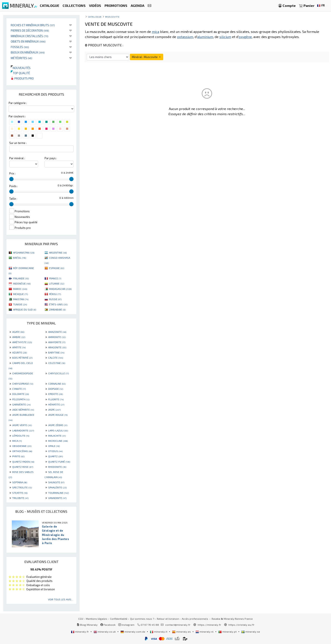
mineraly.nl (205, 632)
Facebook (108, 625)
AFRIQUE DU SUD (25, 309)
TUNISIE (20, 304)
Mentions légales (96, 619)
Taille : (13, 199)
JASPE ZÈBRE (58, 425)
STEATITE (20, 493)
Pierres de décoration (30, 30)
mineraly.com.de (133, 632)
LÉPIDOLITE (21, 436)
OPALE (54, 446)
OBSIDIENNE (22, 446)
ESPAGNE (57, 268)
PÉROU (55, 294)
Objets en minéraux (28, 41)
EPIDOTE (55, 394)
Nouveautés (21, 68)
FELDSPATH (21, 399)
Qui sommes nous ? (142, 619)
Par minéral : (17, 158)
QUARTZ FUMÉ (59, 462)
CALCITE (56, 358)
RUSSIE (55, 299)
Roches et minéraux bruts (33, 25)
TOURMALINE (59, 493)
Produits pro (22, 78)
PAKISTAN (21, 299)
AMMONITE (57, 337)
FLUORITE (56, 399)
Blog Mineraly (87, 625)
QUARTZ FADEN (23, 462)
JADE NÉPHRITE (23, 410)
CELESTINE (57, 363)
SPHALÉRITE (57, 487)
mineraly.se (251, 632)
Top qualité (20, 73)
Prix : (12, 173)
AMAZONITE (57, 332)
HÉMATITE (56, 404)
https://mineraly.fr (209, 625)
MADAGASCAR (60, 289)
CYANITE (19, 389)
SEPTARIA (20, 482)
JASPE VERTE (22, 425)
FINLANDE (21, 278)
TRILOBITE (20, 498)
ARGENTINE (58, 252)
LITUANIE (57, 283)
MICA (17, 441)
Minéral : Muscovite (147, 57)
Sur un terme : (18, 143)
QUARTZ (55, 456)
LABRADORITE (23, 430)
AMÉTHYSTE (22, 342)
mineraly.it (159, 632)
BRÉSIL (20, 258)
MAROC (20, 289)
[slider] (11, 179)
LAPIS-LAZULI (58, 430)
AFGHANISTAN (24, 252)
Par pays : (51, 158)
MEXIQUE (20, 294)
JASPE (54, 410)
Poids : (14, 186)
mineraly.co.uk (105, 632)
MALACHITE (57, 436)
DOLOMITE (21, 394)
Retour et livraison (168, 619)
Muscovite (112, 17)
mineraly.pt (228, 632)
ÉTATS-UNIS (58, 304)
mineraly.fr (80, 632)
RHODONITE (57, 467)
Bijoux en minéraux (28, 52)
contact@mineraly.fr (178, 625)
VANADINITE (57, 498)
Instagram (126, 625)
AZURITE (20, 352)
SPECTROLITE (22, 487)
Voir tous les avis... (61, 599)
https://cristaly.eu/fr (241, 625)
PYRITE (18, 456)
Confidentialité (119, 619)
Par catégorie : (18, 103)
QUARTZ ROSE (23, 467)
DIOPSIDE (56, 389)
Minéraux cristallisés (30, 36)
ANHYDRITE (57, 342)
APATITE (19, 347)
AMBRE (19, 337)
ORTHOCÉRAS (22, 451)
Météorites (22, 58)
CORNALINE (57, 384)
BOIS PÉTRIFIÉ (22, 358)
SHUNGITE (56, 482)
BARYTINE (56, 352)
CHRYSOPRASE (23, 384)
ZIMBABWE (57, 309)
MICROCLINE (58, 441)
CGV (81, 619)
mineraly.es (182, 632)
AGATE (18, 332)
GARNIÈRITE (21, 404)
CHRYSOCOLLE (59, 373)
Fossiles (20, 47)
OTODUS (55, 451)
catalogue (95, 17)
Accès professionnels (195, 619)
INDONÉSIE (22, 283)
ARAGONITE (57, 347)
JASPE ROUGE (58, 415)
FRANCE (55, 278)
